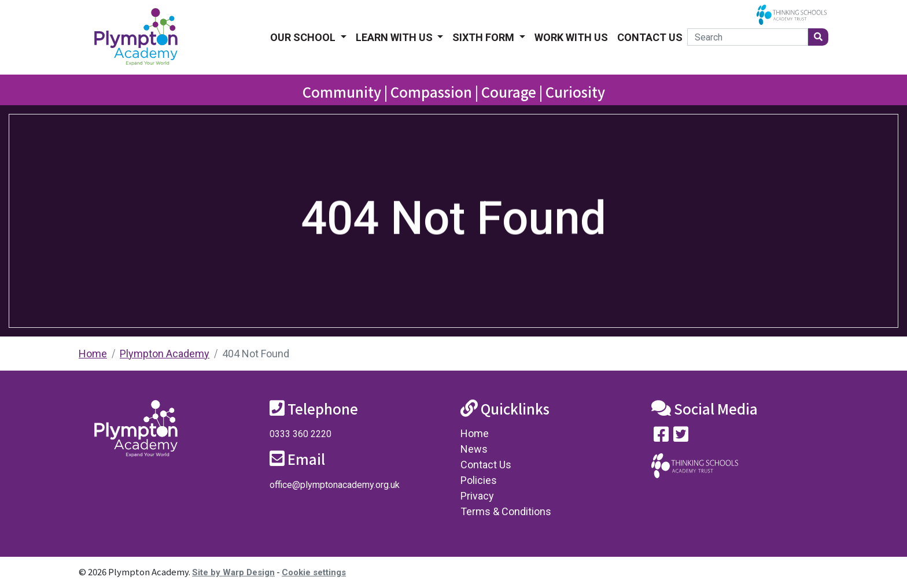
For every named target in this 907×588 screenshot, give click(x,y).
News (474, 449)
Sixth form (484, 37)
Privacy (477, 496)
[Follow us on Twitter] (681, 437)
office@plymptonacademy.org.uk (335, 485)
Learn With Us (395, 37)
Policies (479, 480)
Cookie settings (314, 572)
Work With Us (571, 37)
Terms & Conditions (506, 511)
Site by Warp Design (233, 572)
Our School (304, 37)
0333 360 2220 (301, 434)
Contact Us (650, 37)
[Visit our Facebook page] (661, 437)
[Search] (748, 37)
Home (93, 354)
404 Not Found (256, 354)
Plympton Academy (165, 354)
